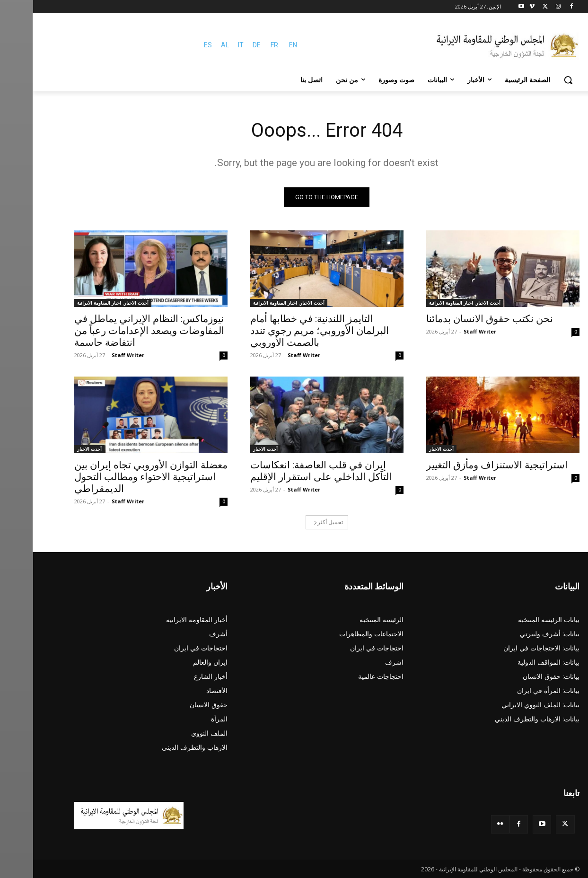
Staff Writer (447, 331)
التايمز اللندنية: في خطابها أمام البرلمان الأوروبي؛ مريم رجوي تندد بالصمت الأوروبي (287, 331)
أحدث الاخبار (409, 449)
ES (175, 45)
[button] (535, 80)
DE (224, 45)
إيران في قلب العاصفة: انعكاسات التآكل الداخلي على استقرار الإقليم (288, 471)
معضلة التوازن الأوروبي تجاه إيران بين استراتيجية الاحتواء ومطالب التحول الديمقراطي (118, 477)
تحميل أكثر (296, 522)
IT (208, 45)
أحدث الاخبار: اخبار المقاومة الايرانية (432, 303)
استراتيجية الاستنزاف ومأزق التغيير (464, 465)
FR (242, 45)
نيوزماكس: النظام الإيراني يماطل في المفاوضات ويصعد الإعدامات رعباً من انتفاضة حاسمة (117, 331)
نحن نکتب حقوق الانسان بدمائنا (457, 319)
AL (192, 45)
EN (260, 45)
